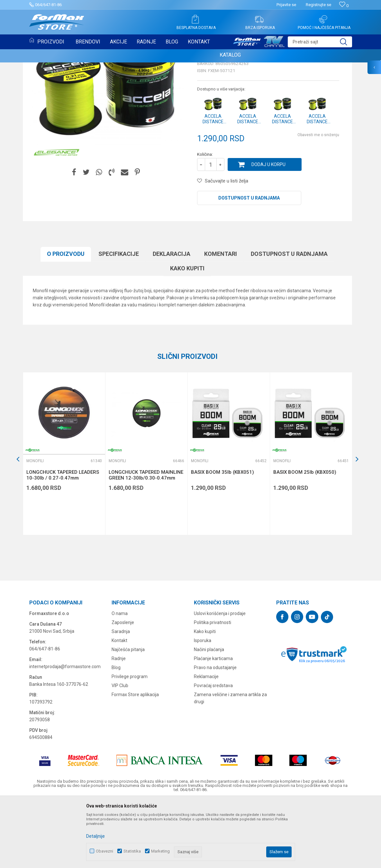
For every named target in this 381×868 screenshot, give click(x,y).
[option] (64, 520)
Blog (116, 733)
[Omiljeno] (344, 6)
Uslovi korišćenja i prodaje (220, 679)
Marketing (160, 851)
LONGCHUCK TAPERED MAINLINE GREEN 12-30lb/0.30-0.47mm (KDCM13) (146, 544)
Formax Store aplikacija (135, 761)
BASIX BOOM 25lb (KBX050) (305, 538)
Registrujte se (318, 5)
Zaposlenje (123, 688)
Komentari (221, 320)
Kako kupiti (187, 334)
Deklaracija (172, 320)
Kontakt (119, 706)
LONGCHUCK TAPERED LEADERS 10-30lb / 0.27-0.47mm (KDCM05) (63, 544)
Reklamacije (206, 742)
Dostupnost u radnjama (249, 264)
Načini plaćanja (209, 715)
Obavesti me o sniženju (318, 201)
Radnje (119, 724)
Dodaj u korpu (268, 230)
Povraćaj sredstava (213, 751)
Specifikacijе (119, 320)
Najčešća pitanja (128, 715)
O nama (120, 679)
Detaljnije (95, 836)
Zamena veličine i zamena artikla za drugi (230, 764)
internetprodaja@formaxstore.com (65, 733)
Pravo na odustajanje (215, 733)
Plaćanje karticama (213, 724)
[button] (320, 42)
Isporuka (203, 706)
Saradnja (121, 697)
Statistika (132, 851)
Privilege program (130, 742)
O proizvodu (66, 320)
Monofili (207, 115)
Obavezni (104, 851)
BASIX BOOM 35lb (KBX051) (222, 538)
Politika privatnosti (213, 688)
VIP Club (120, 751)
